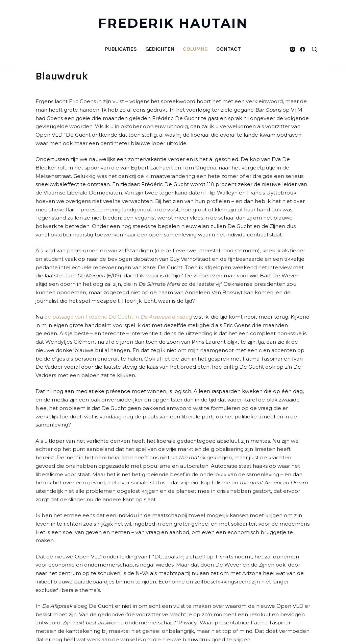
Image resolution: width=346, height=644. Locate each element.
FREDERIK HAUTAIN (173, 23)
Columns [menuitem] (195, 49)
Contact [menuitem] (229, 49)
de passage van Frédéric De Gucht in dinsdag (118, 317)
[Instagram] (292, 49)
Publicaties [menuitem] (121, 49)
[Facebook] (303, 49)
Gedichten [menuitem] (160, 49)
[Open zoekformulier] (314, 49)
